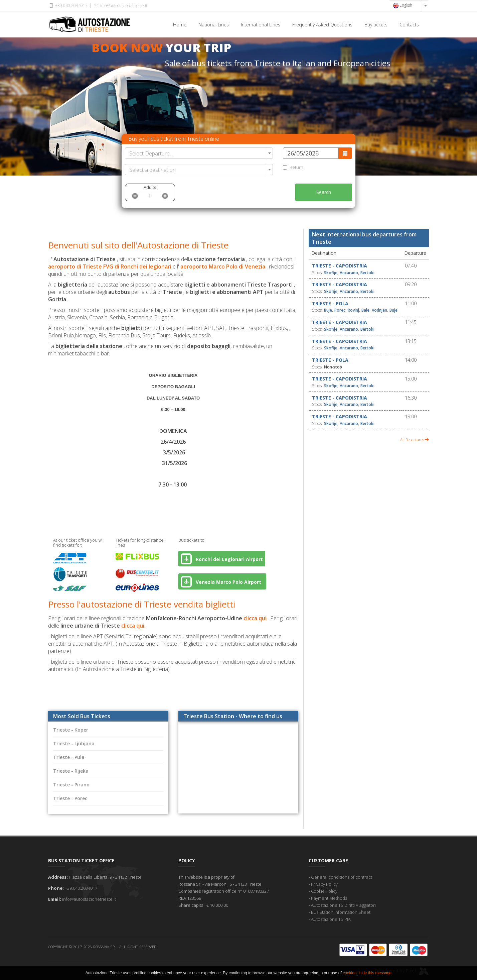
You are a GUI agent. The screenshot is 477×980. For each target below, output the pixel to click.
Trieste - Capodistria (340, 266)
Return (293, 167)
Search (324, 192)
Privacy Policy (324, 884)
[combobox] (409, 6)
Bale (365, 310)
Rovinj (353, 310)
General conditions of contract (342, 877)
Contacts (409, 25)
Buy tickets (376, 25)
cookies (350, 973)
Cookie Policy (324, 891)
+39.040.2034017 (68, 6)
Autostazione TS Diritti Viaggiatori (343, 905)
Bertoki (367, 273)
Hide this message (375, 973)
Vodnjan (379, 310)
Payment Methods (329, 898)
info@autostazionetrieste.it (120, 6)
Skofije (331, 273)
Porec (340, 310)
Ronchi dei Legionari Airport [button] (222, 559)
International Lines (261, 25)
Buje (328, 310)
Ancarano (349, 273)
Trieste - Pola (330, 303)
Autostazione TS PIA (331, 919)
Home (180, 25)
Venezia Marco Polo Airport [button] (222, 582)
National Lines (214, 25)
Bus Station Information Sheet (341, 912)
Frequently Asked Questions (322, 25)
